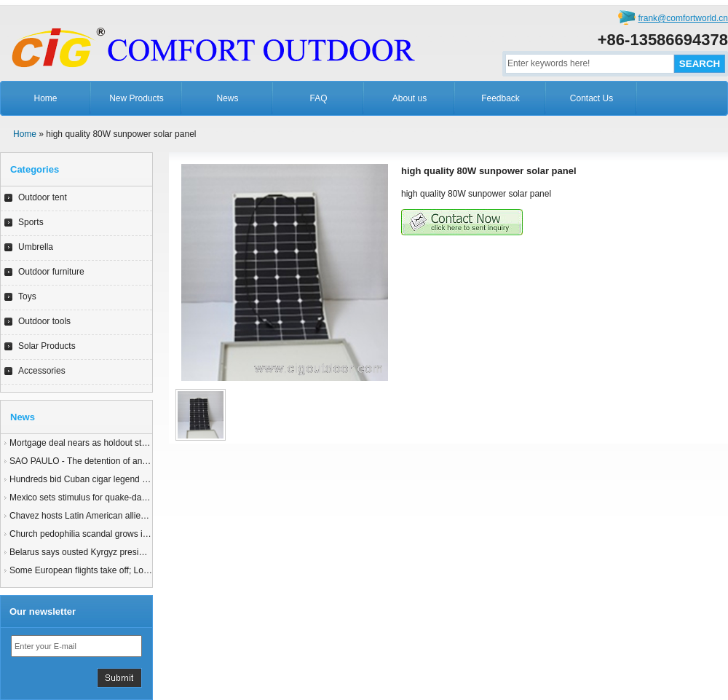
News (227, 98)
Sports (31, 222)
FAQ (318, 98)
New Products (136, 98)
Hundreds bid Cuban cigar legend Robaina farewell (108, 479)
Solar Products (47, 346)
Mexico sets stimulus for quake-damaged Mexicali (106, 498)
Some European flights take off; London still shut (103, 570)
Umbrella (36, 247)
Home (45, 98)
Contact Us (591, 98)
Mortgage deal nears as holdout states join (92, 443)
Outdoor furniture (51, 272)
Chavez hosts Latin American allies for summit (99, 516)
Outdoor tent (43, 197)
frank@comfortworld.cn (683, 18)
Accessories (42, 371)
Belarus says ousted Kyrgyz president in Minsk (100, 552)
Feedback (500, 98)
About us (409, 98)
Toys (27, 296)
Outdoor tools (44, 321)
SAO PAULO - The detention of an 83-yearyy (96, 461)
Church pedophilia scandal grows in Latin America (106, 534)
